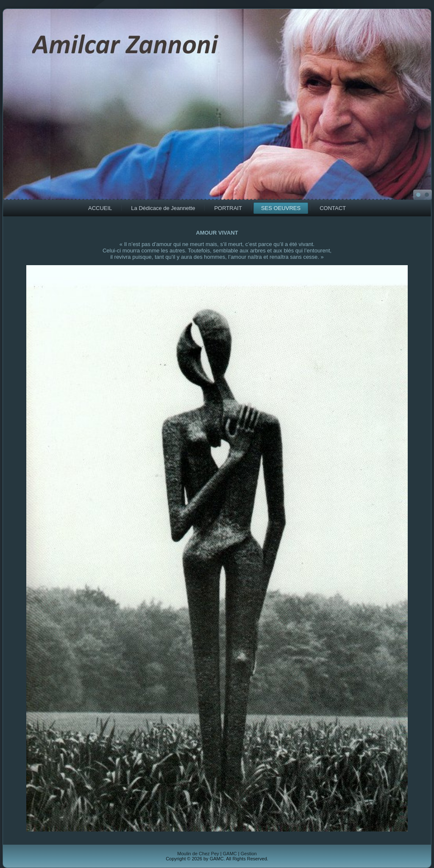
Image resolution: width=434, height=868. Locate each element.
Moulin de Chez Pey (198, 854)
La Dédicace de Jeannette (163, 208)
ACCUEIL (100, 208)
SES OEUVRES (281, 208)
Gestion (249, 854)
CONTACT (333, 208)
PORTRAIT (228, 208)
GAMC (230, 854)
